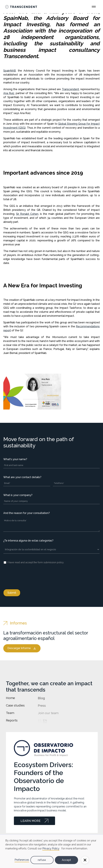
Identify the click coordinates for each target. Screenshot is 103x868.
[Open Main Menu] (94, 7)
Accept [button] (66, 860)
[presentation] (28, 576)
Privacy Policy (51, 848)
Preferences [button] (22, 860)
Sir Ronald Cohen (27, 214)
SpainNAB (10, 71)
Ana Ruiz (9, 93)
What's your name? (15, 459)
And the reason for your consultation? (27, 513)
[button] (85, 860)
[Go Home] (21, 7)
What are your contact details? (22, 477)
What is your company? (18, 495)
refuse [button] (42, 860)
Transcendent (70, 89)
